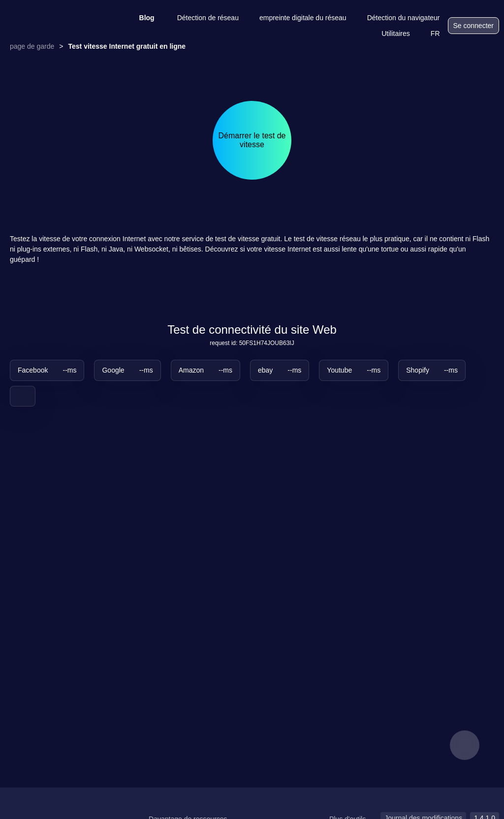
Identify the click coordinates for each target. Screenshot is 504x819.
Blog (141, 18)
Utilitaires (389, 33)
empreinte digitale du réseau (297, 18)
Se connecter (474, 26)
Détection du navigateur (397, 18)
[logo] (54, 26)
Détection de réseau (202, 18)
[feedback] (465, 745)
